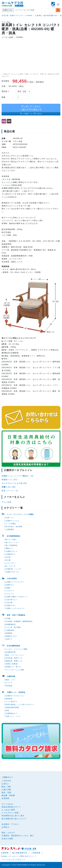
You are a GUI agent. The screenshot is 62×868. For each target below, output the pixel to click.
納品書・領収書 (8, 795)
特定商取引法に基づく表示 (13, 816)
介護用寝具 (10, 529)
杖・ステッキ (11, 566)
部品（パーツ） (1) (10, 491)
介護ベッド (10, 518)
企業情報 (5, 853)
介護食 (8, 618)
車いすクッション (12, 542)
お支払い (5, 784)
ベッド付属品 (11, 524)
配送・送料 (6, 787)
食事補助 (9, 633)
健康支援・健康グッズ (14, 661)
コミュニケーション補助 (15, 670)
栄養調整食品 (11, 624)
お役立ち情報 (7, 839)
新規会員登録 (7, 807)
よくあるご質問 (8, 810)
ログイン (17, 807)
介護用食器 (10, 630)
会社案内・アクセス (10, 824)
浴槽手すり (10, 585)
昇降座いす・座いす (13, 667)
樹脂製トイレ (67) (10, 480)
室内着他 (9, 686)
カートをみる (7, 804)
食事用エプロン (11, 636)
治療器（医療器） (12, 664)
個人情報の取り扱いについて (14, 819)
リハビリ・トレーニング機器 (17, 649)
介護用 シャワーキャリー (15, 608)
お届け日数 (6, 790)
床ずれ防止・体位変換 (14, 527)
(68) (9, 487)
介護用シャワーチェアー (15, 582)
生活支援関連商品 (14, 646)
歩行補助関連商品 (14, 536)
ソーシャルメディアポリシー (13, 860)
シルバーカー (11, 563)
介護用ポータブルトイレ (15, 696)
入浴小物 (9, 603)
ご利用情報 (36, 853)
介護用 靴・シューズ (13, 569)
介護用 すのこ (11, 605)
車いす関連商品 (11, 545)
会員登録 (5, 798)
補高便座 (9, 699)
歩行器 (8, 560)
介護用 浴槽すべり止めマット (17, 597)
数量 (4, 97)
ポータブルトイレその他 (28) (14, 483)
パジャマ (9, 683)
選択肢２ (5, 91)
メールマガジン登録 (10, 813)
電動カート (10, 548)
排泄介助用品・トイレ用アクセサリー (20, 705)
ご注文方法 (6, 781)
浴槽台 (8, 588)
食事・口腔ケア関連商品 (16, 615)
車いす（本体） (11, 540)
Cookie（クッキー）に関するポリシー (17, 856)
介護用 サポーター (13, 572)
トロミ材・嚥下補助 (13, 627)
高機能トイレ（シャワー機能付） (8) (17, 476)
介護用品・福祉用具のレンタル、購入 (18, 836)
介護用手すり (11, 554)
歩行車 (8, 557)
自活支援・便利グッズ (14, 658)
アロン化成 (6, 502)
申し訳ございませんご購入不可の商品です (31, 108)
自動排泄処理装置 (12, 707)
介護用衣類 (11, 676)
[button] (53, 6)
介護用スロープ (11, 551)
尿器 (7, 710)
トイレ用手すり (11, 702)
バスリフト (10, 594)
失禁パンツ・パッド (13, 716)
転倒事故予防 (11, 652)
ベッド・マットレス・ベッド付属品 (20, 514)
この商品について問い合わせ (31, 114)
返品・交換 (6, 792)
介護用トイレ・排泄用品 (16, 692)
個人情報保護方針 (20, 853)
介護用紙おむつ (11, 713)
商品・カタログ (8, 833)
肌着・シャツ (11, 680)
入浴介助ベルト (11, 600)
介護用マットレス (12, 521)
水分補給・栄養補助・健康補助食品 (19, 621)
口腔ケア (9, 639)
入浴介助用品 (12, 578)
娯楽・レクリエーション (15, 655)
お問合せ (5, 827)
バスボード (10, 591)
